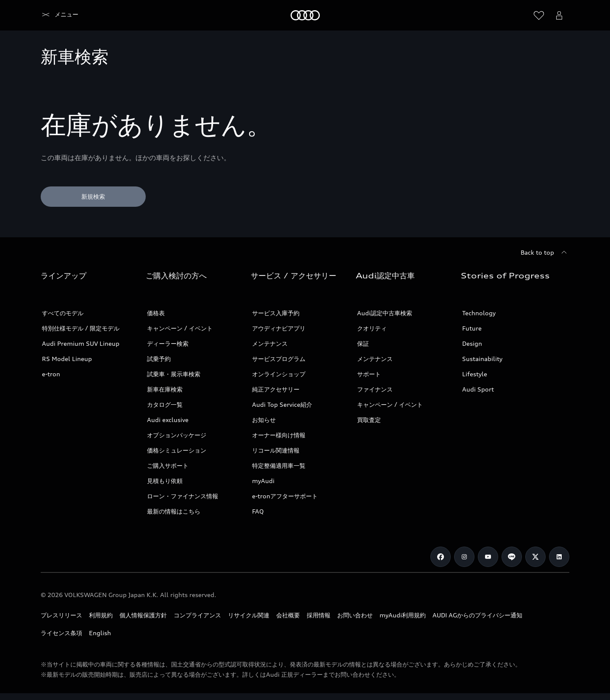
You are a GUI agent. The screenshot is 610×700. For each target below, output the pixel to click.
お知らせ (264, 420)
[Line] (512, 557)
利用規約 (101, 615)
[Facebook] (441, 557)
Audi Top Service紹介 (282, 404)
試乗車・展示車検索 (174, 374)
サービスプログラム (279, 359)
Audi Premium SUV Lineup (81, 343)
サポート (369, 374)
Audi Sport (478, 389)
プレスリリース (61, 615)
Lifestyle (475, 374)
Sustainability (482, 359)
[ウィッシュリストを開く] (539, 15)
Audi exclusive (168, 420)
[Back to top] (545, 253)
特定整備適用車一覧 (279, 465)
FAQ (258, 511)
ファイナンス (375, 389)
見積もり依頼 (165, 481)
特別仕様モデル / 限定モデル (81, 328)
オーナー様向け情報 (279, 435)
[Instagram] (464, 557)
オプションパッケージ (177, 435)
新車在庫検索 (165, 389)
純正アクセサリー (276, 389)
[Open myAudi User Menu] (559, 15)
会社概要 (288, 615)
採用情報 (319, 615)
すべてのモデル (63, 313)
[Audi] (55, 15)
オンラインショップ (279, 374)
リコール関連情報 (276, 450)
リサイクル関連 (249, 615)
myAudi (263, 481)
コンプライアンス (197, 615)
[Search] (518, 15)
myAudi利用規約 (403, 615)
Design (472, 343)
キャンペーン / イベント (180, 328)
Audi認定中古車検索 (385, 313)
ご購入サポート (168, 465)
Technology (479, 313)
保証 (363, 343)
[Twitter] (535, 557)
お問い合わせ (355, 615)
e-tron (51, 374)
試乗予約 (159, 359)
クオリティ (372, 328)
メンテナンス (270, 343)
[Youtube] (488, 557)
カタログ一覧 (165, 404)
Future (472, 328)
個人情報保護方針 (143, 615)
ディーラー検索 (168, 343)
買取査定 (369, 420)
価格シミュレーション (177, 450)
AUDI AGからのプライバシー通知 (477, 615)
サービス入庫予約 (276, 313)
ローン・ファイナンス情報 (183, 496)
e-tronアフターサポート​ (285, 496)
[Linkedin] (559, 557)
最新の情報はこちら (174, 511)
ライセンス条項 (61, 633)
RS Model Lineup (67, 359)
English (100, 633)
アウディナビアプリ (279, 328)
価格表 (156, 313)
